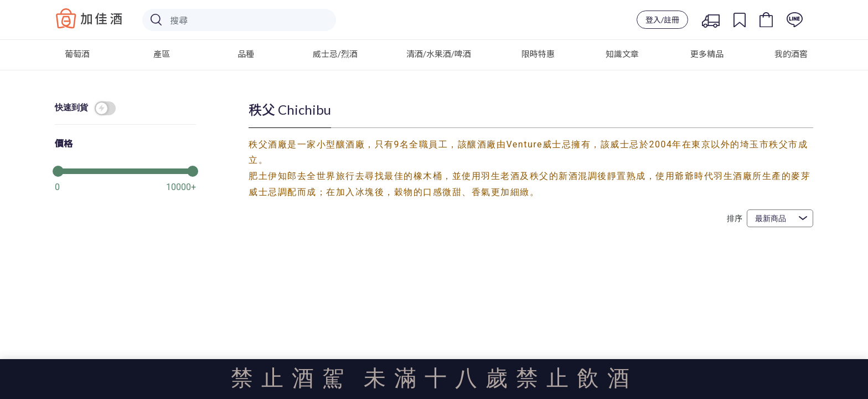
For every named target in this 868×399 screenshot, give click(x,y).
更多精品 (707, 54)
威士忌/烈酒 (335, 54)
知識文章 (622, 54)
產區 (162, 54)
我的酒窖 (791, 54)
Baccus (89, 18)
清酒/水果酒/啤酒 (439, 54)
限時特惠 (538, 54)
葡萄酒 (77, 54)
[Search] (239, 20)
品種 (246, 54)
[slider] (125, 170)
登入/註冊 (662, 20)
